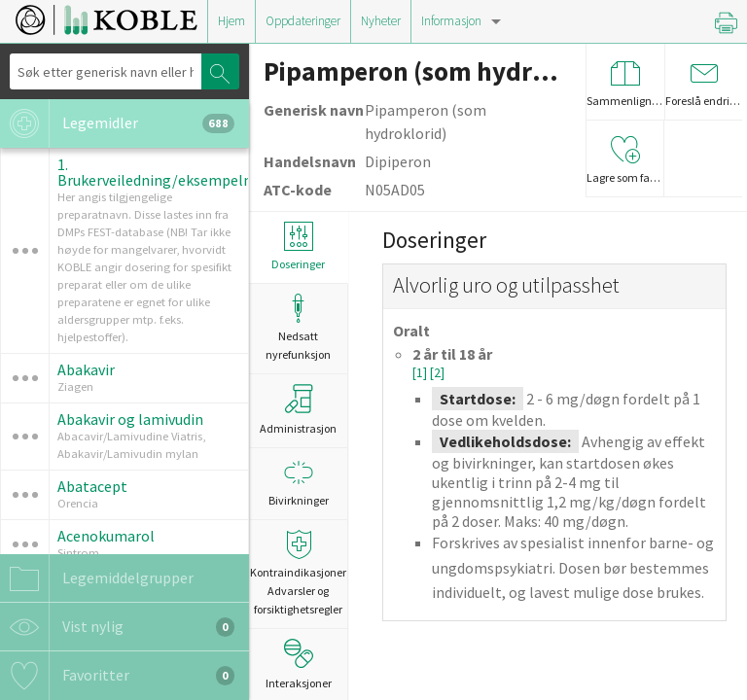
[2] (437, 373)
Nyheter (381, 21)
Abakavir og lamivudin (130, 419)
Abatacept (92, 486)
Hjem (231, 21)
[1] (421, 373)
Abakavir (86, 369)
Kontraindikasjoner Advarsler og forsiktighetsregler (298, 573)
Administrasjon (298, 409)
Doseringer (298, 246)
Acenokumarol (106, 536)
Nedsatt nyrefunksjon (298, 328)
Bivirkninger (298, 483)
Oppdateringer (303, 21)
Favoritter (117, 676)
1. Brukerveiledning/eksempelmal (163, 172)
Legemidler (117, 123)
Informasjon (451, 21)
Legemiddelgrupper (97, 578)
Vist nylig (117, 627)
